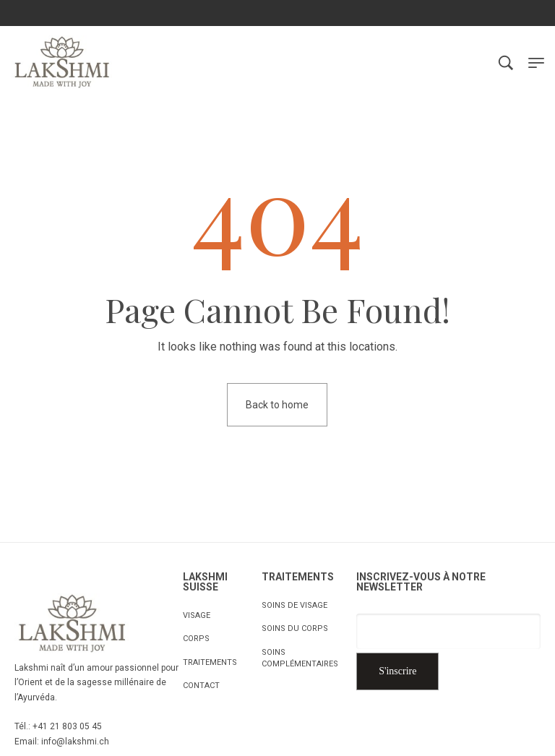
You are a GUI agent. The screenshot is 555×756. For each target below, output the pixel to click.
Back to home (277, 405)
